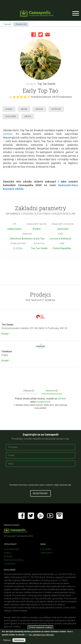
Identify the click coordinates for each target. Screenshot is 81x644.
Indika (24, 109)
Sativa (28, 116)
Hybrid (9, 109)
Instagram (60, 516)
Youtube (50, 516)
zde (27, 635)
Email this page (48, 35)
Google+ (40, 516)
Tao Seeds (7, 325)
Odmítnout (19, 640)
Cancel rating (10, 97)
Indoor (39, 109)
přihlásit (62, 399)
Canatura (7, 351)
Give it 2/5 (18, 97)
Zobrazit (9, 24)
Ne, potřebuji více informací (42, 635)
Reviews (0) (21, 24)
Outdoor (56, 109)
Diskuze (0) (29, 391)
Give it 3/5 (21, 97)
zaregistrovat (43, 402)
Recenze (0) (52, 391)
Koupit (5, 334)
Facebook (33, 35)
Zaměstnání (10, 564)
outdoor (8, 134)
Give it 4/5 (25, 97)
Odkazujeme (46, 553)
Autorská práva (11, 549)
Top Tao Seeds (46, 84)
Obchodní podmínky (14, 560)
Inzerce (7, 553)
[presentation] (40, 476)
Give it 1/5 (14, 97)
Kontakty (8, 556)
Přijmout (7, 640)
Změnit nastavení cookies (40, 627)
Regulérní (11, 116)
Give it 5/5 (29, 97)
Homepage (46, 549)
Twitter (40, 35)
